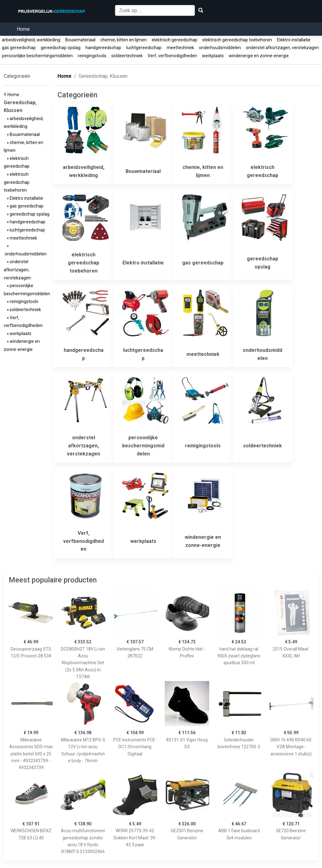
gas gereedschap (19, 48)
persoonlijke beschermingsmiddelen (37, 56)
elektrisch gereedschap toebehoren (237, 40)
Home (23, 29)
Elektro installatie (294, 40)
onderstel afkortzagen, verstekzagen (282, 48)
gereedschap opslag (61, 48)
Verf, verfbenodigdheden (172, 56)
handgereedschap (103, 48)
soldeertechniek (127, 56)
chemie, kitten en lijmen (124, 40)
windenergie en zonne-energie (259, 56)
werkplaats (213, 56)
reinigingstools (92, 56)
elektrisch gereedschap (175, 40)
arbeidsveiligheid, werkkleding (31, 40)
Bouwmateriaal (80, 40)
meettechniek (180, 48)
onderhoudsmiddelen (220, 48)
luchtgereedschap (144, 48)
